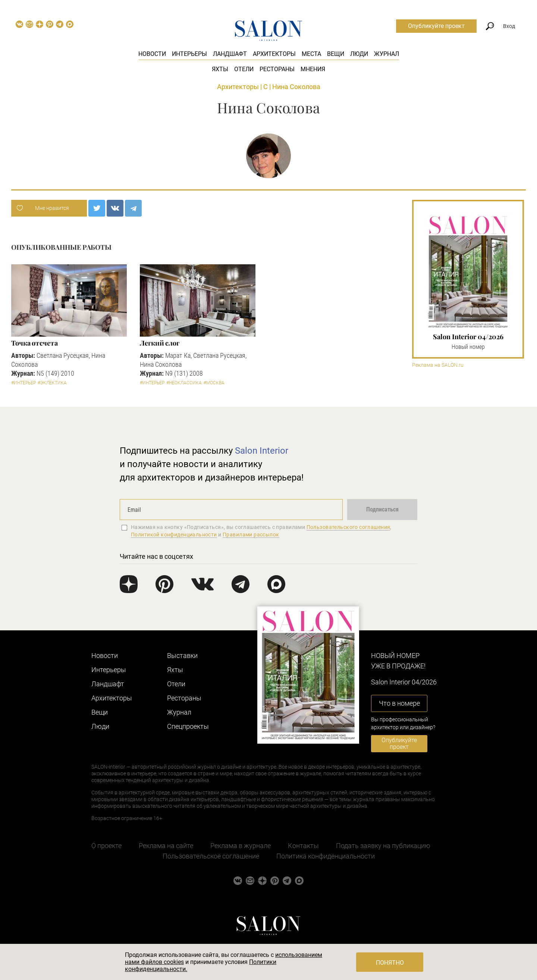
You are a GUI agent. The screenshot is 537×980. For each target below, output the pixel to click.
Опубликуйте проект (436, 26)
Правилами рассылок (251, 535)
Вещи (336, 54)
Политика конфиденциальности (326, 856)
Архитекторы (274, 54)
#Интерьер (23, 383)
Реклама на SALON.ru (438, 365)
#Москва (214, 383)
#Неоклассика (184, 383)
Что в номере (399, 703)
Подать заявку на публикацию (383, 846)
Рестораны (277, 69)
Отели (244, 69)
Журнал (387, 54)
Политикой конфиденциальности (174, 535)
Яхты (220, 69)
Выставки (182, 656)
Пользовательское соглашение (211, 856)
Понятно (390, 963)
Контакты (303, 846)
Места (311, 54)
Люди (359, 54)
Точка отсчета (34, 343)
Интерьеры (189, 54)
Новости (152, 54)
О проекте (106, 846)
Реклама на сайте (166, 846)
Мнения (313, 69)
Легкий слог (160, 343)
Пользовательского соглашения (348, 527)
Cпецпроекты (188, 726)
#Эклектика (52, 383)
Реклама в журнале (241, 846)
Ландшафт (230, 54)
